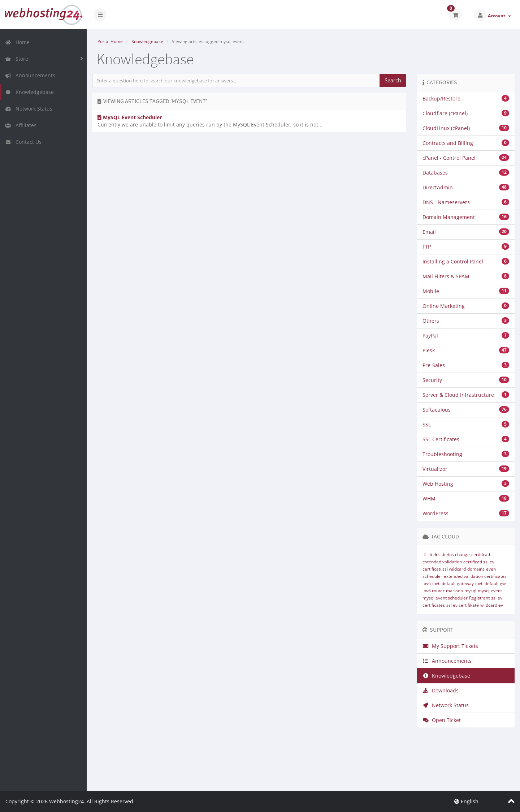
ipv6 (427, 583)
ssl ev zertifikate (463, 605)
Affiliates (21, 125)
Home (17, 42)
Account (499, 16)
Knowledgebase (29, 92)
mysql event (490, 591)
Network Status (29, 109)
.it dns (435, 555)
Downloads (441, 690)
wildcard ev (492, 605)
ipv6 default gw (490, 583)
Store (17, 59)
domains (476, 569)
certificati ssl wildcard (444, 569)
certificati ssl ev (479, 562)
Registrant (479, 598)
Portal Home (110, 41)
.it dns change (456, 555)
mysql (470, 591)
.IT (425, 555)
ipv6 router (434, 591)
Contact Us (23, 142)
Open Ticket (442, 720)
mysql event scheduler (445, 598)
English (466, 801)
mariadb (454, 591)
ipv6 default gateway (453, 583)
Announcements (30, 75)
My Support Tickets (450, 646)
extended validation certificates (475, 576)
